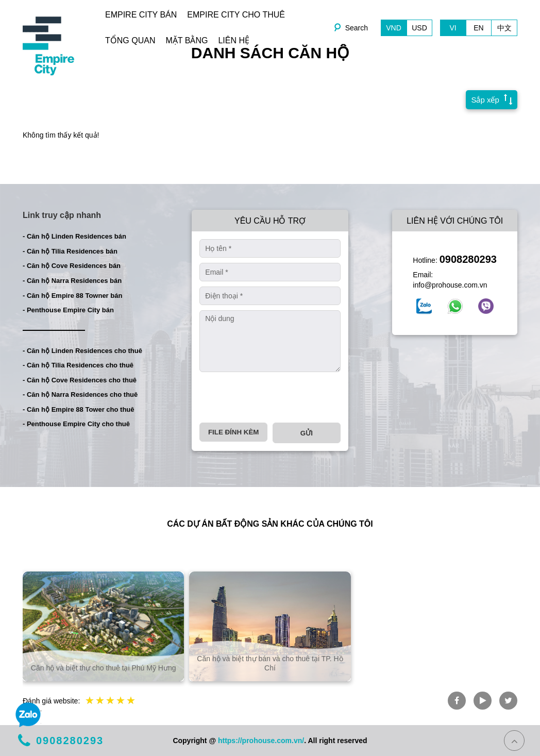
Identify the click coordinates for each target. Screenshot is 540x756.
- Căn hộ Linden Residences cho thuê (82, 351)
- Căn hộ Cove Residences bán (72, 266)
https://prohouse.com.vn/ (261, 741)
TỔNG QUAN (130, 40)
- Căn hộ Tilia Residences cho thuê (78, 365)
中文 (504, 28)
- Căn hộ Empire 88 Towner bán (72, 296)
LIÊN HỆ (234, 40)
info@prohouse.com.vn (450, 285)
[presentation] (278, 397)
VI (453, 28)
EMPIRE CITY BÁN (141, 15)
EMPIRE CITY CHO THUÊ (236, 15)
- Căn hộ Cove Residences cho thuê (80, 380)
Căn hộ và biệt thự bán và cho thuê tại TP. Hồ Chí (270, 663)
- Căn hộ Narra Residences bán (72, 281)
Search (357, 28)
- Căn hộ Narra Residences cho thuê (80, 394)
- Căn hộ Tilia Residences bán (70, 251)
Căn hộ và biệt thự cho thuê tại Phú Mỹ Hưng (104, 668)
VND (394, 28)
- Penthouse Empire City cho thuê (76, 424)
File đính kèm (233, 432)
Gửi (307, 433)
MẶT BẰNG (187, 40)
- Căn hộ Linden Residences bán (74, 236)
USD (419, 28)
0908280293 (468, 259)
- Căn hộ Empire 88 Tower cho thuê (79, 409)
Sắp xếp (489, 99)
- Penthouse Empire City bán (68, 310)
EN (478, 28)
